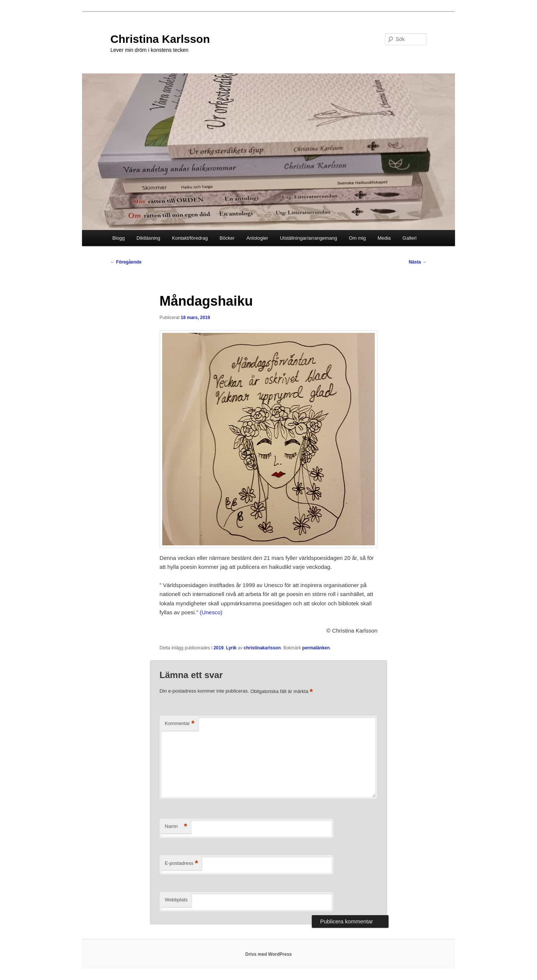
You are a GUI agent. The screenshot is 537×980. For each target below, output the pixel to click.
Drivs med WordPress (269, 954)
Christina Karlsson (160, 39)
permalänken (316, 648)
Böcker (227, 238)
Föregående (126, 262)
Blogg (118, 238)
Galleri (409, 238)
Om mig (357, 238)
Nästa (418, 262)
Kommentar (180, 724)
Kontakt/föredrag (190, 238)
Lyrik (231, 648)
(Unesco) (211, 612)
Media (384, 238)
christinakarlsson (262, 648)
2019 (219, 648)
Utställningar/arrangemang (309, 238)
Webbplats (176, 900)
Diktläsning (148, 238)
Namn (176, 827)
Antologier (257, 238)
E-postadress (181, 864)
